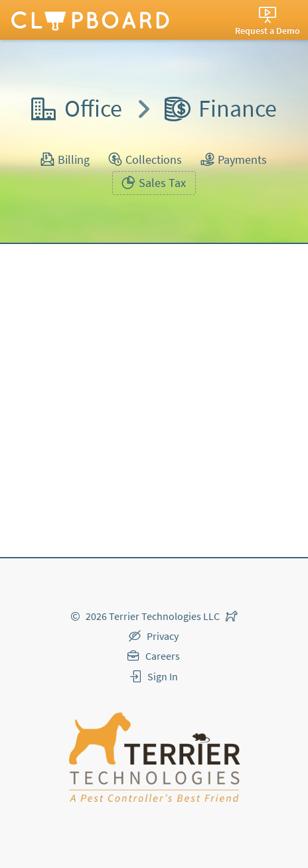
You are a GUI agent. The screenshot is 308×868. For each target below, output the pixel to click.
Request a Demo (268, 31)
